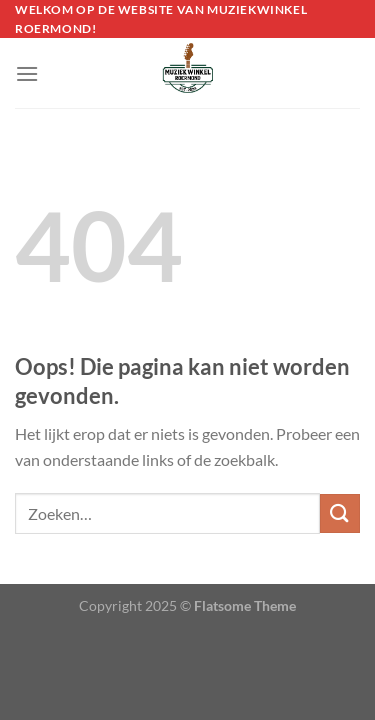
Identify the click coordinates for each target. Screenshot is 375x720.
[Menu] (27, 73)
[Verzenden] (340, 513)
